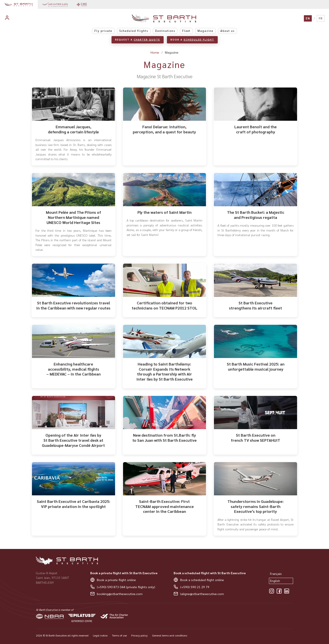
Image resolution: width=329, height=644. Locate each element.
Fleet (186, 31)
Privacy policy (139, 635)
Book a (192, 40)
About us (227, 31)
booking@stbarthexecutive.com (120, 594)
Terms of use (119, 635)
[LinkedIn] (287, 591)
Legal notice (100, 635)
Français (276, 574)
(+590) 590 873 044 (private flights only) (126, 587)
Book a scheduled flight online (202, 580)
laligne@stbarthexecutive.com (202, 594)
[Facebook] (279, 591)
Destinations (165, 31)
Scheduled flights (134, 31)
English (275, 581)
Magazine (205, 31)
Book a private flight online (116, 580)
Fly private (103, 31)
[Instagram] (272, 591)
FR (321, 18)
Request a (138, 40)
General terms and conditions (170, 635)
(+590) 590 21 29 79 (195, 587)
